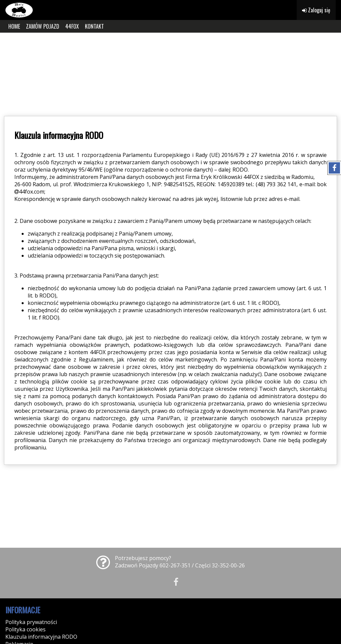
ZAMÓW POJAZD (43, 26)
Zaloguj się (316, 10)
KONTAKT (94, 26)
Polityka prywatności (31, 622)
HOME (14, 26)
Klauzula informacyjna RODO (41, 637)
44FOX (72, 26)
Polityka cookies (25, 629)
